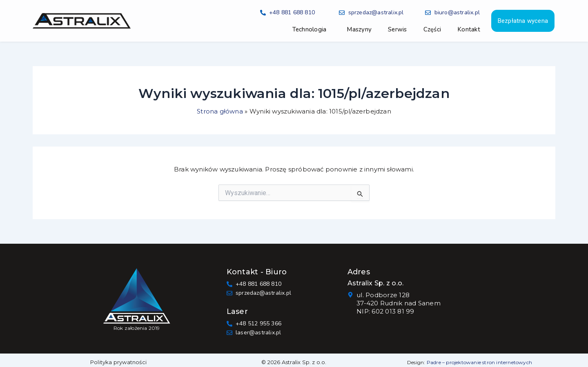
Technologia (310, 29)
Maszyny (359, 29)
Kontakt (469, 29)
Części (432, 29)
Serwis (398, 29)
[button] (312, 29)
